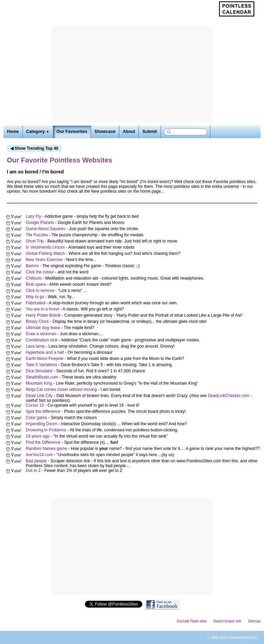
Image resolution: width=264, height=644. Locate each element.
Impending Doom (41, 424)
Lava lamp (35, 346)
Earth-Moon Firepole (45, 359)
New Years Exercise (44, 260)
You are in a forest (42, 309)
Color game (36, 418)
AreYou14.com (39, 455)
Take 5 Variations (41, 365)
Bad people (36, 461)
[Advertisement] (132, 74)
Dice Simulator (39, 371)
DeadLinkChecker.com (229, 396)
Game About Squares (46, 229)
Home (13, 132)
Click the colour (40, 272)
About (129, 132)
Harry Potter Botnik (43, 315)
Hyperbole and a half (45, 352)
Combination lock (42, 340)
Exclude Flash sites (192, 621)
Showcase (105, 132)
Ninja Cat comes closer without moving (61, 389)
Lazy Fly (34, 216)
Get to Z (33, 471)
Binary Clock (37, 321)
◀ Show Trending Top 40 (34, 148)
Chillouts (34, 278)
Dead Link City (39, 396)
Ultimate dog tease (43, 328)
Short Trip (35, 241)
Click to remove (40, 291)
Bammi (32, 266)
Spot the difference (43, 411)
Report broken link (227, 621)
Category (38, 132)
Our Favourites (72, 132)
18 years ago (38, 436)
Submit (150, 132)
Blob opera (36, 284)
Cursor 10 (35, 405)
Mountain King (39, 383)
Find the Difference (43, 442)
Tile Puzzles (37, 235)
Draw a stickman (41, 334)
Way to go (35, 297)
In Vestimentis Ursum (45, 247)
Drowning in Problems (46, 430)
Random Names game (46, 449)
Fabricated (36, 303)
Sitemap (254, 621)
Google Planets (40, 223)
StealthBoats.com (42, 377)
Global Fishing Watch (45, 253)
